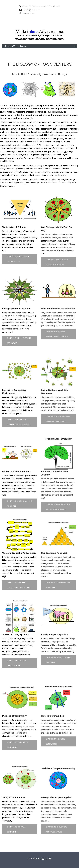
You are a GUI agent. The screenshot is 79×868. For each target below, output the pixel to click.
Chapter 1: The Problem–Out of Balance (18, 259)
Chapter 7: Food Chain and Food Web (20, 499)
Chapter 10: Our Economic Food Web (57, 579)
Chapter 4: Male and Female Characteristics (56, 333)
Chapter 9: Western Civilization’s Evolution (18, 579)
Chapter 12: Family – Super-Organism (57, 652)
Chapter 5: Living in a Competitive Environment (19, 419)
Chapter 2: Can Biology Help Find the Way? (55, 262)
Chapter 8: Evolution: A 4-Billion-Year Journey (57, 502)
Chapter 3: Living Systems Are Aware (19, 339)
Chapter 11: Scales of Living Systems (17, 655)
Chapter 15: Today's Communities (16, 818)
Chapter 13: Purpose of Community (18, 735)
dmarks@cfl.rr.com (31, 10)
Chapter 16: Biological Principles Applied (55, 818)
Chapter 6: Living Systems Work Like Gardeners (56, 416)
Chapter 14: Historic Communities (54, 732)
